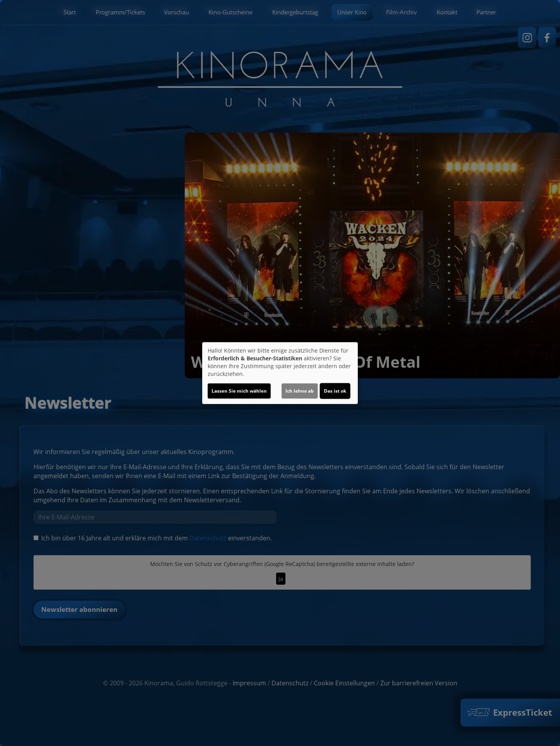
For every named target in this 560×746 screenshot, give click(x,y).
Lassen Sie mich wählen (239, 391)
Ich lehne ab (300, 391)
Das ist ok (335, 391)
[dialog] (280, 373)
